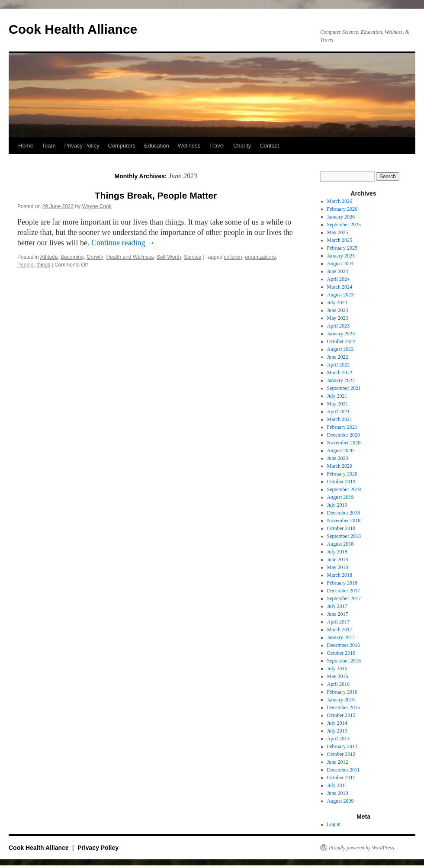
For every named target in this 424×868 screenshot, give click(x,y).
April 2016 (338, 684)
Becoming (72, 257)
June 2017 (338, 614)
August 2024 (340, 264)
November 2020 (344, 443)
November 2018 (344, 521)
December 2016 (344, 645)
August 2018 (340, 544)
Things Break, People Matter (156, 195)
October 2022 (341, 341)
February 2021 (342, 427)
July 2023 (337, 302)
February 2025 (342, 248)
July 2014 (337, 723)
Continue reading (123, 243)
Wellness (189, 146)
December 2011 (344, 770)
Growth (95, 257)
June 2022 (338, 357)
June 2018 (338, 559)
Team (49, 146)
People (25, 265)
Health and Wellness (130, 257)
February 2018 (342, 583)
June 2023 (338, 310)
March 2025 (340, 240)
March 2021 (340, 419)
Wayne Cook (97, 206)
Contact (269, 146)
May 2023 (338, 318)
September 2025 (344, 225)
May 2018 (338, 567)
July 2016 (337, 669)
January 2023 (341, 334)
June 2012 (338, 762)
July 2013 (337, 731)
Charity (242, 146)
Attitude (49, 257)
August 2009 (340, 801)
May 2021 (338, 404)
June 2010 (338, 793)
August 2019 (340, 497)
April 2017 (338, 622)
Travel (217, 146)
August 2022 (340, 349)
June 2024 (338, 271)
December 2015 (344, 707)
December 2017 (344, 591)
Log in (334, 824)
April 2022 (338, 365)
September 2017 (344, 598)
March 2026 (340, 201)
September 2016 (344, 661)
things (43, 265)
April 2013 (338, 739)
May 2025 (338, 232)
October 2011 (341, 778)
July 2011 (337, 785)
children (233, 257)
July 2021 (337, 396)
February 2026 (342, 209)
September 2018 (344, 536)
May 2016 (338, 676)
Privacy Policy (82, 146)
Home (26, 146)
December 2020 (344, 435)
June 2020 (338, 458)
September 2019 (344, 489)
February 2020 (342, 474)
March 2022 (340, 373)
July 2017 (337, 606)
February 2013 (342, 746)
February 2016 (342, 692)
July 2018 (337, 552)
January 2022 (341, 380)
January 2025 (341, 256)
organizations (260, 257)
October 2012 (341, 754)
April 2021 (338, 411)
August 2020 (340, 450)
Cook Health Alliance (73, 29)
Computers (122, 146)
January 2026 (341, 217)
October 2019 (341, 482)
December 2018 (344, 513)
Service (193, 257)
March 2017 (340, 630)
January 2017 (341, 637)
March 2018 (340, 575)
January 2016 (341, 700)
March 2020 (340, 466)
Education (157, 146)
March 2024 (340, 287)
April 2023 (338, 326)
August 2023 (340, 295)
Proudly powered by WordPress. (362, 848)
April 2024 (338, 279)
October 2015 (341, 715)
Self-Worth (169, 257)
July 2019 (337, 505)
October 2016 (341, 653)
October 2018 (341, 528)
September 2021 (344, 388)
